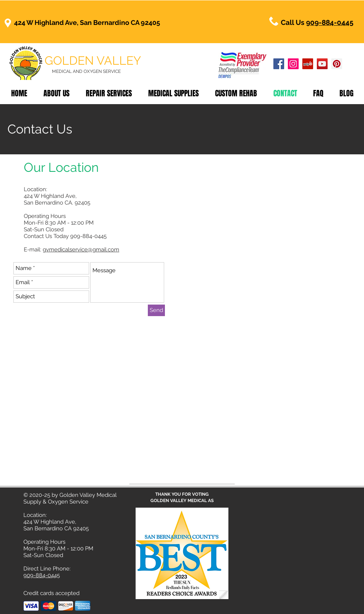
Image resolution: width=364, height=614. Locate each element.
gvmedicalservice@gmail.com (81, 250)
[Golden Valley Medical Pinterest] (337, 64)
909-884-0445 (330, 22)
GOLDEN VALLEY (93, 60)
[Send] (156, 310)
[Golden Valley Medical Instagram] (293, 64)
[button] (236, 94)
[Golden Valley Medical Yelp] (308, 64)
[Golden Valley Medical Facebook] (279, 64)
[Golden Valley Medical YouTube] (322, 64)
